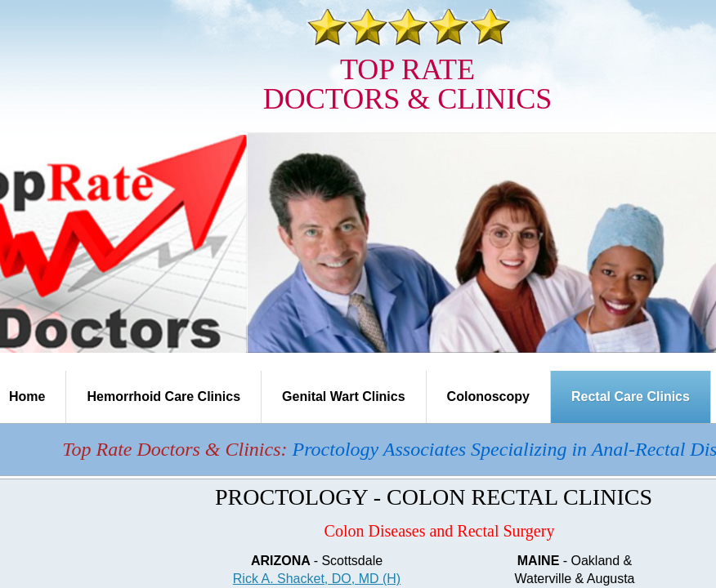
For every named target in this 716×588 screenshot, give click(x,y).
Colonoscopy (488, 396)
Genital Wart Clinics (344, 396)
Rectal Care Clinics (631, 396)
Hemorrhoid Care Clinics (163, 396)
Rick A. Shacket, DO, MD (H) (317, 579)
